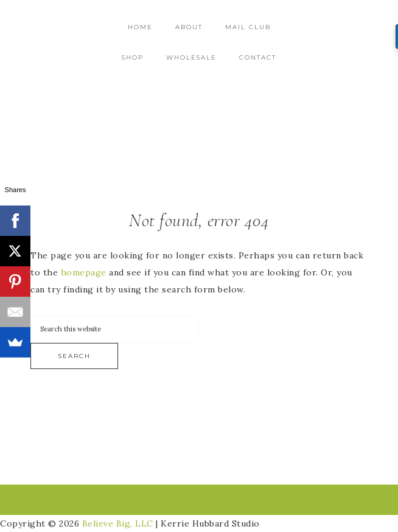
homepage (84, 272)
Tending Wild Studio (199, 111)
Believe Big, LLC (118, 523)
